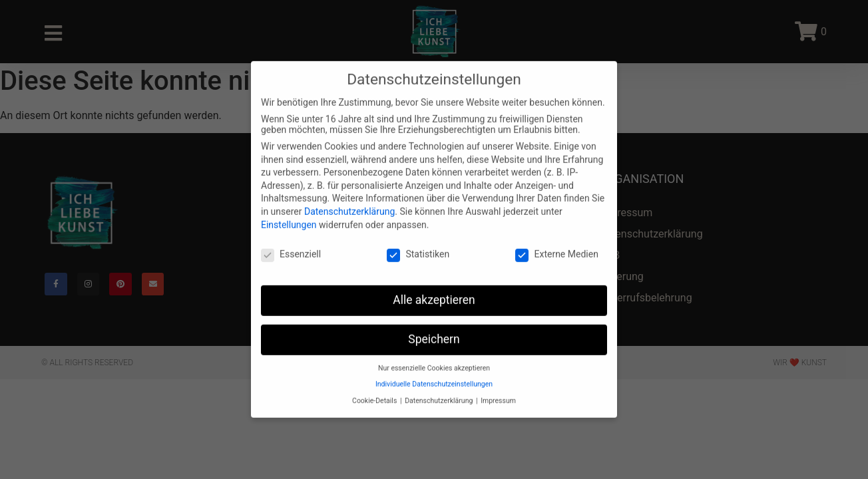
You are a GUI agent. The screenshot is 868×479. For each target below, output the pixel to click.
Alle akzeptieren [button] (434, 286)
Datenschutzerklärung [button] (440, 387)
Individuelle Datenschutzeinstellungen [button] (434, 370)
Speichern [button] (434, 325)
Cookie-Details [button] (375, 387)
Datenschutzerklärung (349, 198)
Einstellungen (289, 210)
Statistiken (418, 240)
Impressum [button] (498, 387)
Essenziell (291, 240)
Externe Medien (556, 240)
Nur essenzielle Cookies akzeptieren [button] (434, 354)
